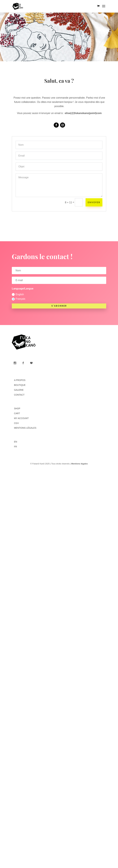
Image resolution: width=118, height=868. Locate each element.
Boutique (20, 385)
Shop (17, 408)
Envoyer (94, 202)
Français (19, 299)
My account (21, 418)
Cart (17, 413)
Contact (19, 395)
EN (16, 442)
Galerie (19, 390)
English (18, 295)
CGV (16, 423)
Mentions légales (25, 428)
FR (16, 447)
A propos (20, 380)
